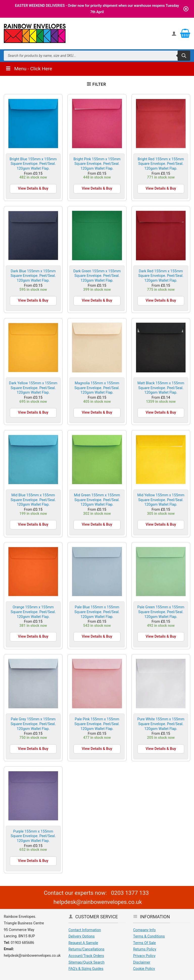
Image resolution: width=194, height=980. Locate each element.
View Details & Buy (33, 188)
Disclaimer (142, 962)
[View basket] (185, 33)
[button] (96, 84)
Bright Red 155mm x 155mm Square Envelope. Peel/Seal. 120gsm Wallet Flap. (161, 164)
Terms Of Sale (144, 943)
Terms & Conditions (149, 936)
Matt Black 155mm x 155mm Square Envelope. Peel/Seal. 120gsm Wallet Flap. (161, 388)
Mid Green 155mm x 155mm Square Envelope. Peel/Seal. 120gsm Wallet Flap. (97, 500)
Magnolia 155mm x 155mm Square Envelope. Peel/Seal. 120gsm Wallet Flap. (97, 388)
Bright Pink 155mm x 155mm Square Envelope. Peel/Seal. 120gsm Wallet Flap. (97, 164)
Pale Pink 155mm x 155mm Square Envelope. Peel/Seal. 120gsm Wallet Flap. (97, 724)
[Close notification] (186, 9)
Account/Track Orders (86, 956)
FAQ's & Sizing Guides (86, 969)
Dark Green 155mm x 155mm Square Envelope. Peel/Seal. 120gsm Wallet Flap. (97, 276)
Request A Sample (83, 943)
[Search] (184, 56)
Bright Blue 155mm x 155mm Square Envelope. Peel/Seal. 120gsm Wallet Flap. (33, 164)
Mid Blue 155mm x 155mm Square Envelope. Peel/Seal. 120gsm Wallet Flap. (33, 500)
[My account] (174, 33)
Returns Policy (145, 949)
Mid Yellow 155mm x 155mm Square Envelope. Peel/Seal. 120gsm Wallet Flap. (161, 500)
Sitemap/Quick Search (87, 962)
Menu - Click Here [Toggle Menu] (29, 69)
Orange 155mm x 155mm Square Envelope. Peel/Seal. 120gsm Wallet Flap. (33, 612)
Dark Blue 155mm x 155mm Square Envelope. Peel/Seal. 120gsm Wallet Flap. (33, 276)
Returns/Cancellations (86, 949)
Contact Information (85, 930)
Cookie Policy (144, 969)
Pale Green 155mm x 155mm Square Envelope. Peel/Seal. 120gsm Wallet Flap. (161, 612)
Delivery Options (82, 936)
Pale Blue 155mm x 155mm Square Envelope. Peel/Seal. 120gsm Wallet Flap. (97, 612)
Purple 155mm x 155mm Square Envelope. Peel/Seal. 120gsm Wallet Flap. (33, 836)
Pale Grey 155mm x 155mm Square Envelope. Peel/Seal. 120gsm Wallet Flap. (33, 724)
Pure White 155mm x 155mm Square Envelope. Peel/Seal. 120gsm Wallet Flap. (161, 724)
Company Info (144, 930)
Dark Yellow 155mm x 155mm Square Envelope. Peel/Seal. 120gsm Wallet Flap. (33, 388)
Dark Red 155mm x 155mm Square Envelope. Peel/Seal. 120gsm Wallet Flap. (161, 276)
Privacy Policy (144, 956)
